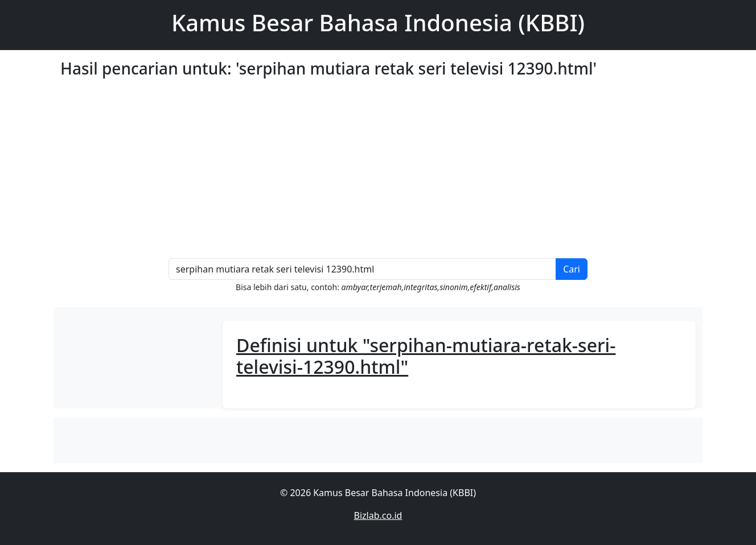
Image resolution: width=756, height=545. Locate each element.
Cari (572, 269)
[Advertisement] (402, 173)
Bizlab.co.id (378, 515)
